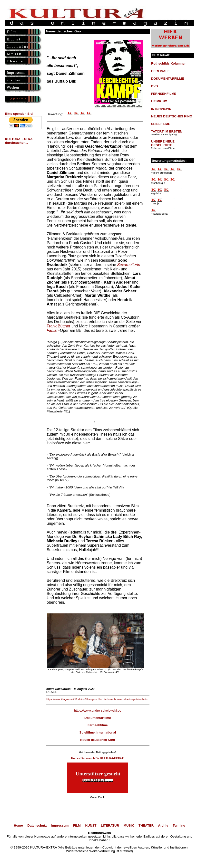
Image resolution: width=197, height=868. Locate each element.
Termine (179, 825)
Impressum (60, 825)
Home (18, 825)
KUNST (91, 825)
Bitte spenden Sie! (19, 114)
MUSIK (129, 825)
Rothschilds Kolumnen (169, 63)
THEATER (146, 825)
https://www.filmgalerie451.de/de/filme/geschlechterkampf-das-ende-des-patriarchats (97, 699)
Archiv (163, 825)
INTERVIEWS (161, 109)
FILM (77, 825)
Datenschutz (37, 825)
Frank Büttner (59, 326)
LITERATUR (110, 825)
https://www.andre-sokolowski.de (98, 711)
